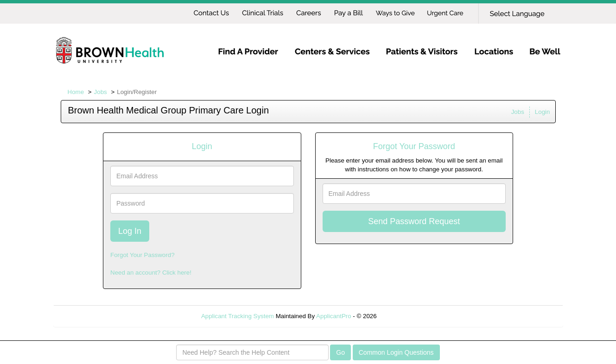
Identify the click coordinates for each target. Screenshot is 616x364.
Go (340, 352)
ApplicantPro (334, 316)
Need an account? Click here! (151, 273)
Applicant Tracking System (238, 316)
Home (76, 92)
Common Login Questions (396, 352)
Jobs (101, 92)
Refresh (404, 316)
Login (543, 112)
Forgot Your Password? (143, 255)
